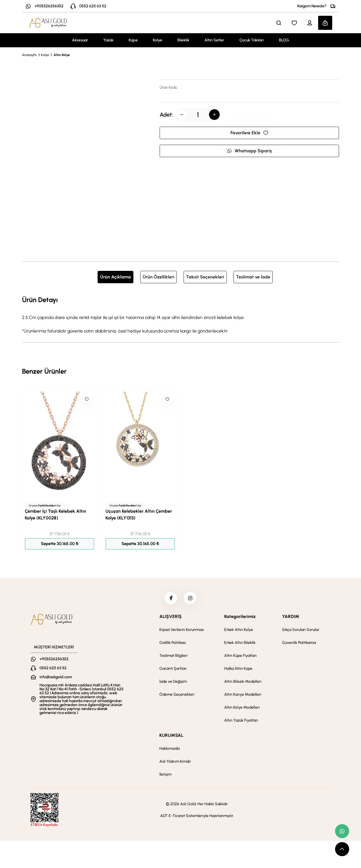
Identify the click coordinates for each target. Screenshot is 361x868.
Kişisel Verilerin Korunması (182, 631)
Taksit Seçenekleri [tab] (205, 277)
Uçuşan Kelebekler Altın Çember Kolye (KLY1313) (139, 515)
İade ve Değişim (173, 683)
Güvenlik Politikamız (299, 644)
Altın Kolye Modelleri (242, 709)
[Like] (87, 399)
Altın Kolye (62, 55)
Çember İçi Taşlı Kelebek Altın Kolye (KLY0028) (55, 515)
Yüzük (108, 40)
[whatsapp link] (342, 831)
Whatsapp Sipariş (249, 151)
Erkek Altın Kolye (239, 631)
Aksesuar (80, 40)
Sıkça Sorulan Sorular (301, 631)
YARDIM (291, 618)
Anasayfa (29, 55)
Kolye (158, 40)
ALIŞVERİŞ (170, 618)
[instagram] (191, 599)
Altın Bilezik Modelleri (243, 683)
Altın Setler (214, 40)
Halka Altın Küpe (238, 670)
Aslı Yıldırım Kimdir (175, 763)
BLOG (284, 40)
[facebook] (170, 599)
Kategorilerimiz (240, 618)
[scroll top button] (342, 849)
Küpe (133, 40)
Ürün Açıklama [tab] (115, 277)
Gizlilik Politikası (173, 644)
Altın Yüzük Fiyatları (241, 722)
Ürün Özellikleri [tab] (159, 277)
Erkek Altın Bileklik (240, 644)
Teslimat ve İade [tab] (253, 277)
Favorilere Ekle (249, 133)
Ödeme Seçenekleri (177, 696)
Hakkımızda (170, 750)
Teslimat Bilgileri (173, 657)
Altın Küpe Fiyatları (240, 657)
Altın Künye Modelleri (243, 696)
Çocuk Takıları (252, 40)
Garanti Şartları (173, 670)
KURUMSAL (171, 737)
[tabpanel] (180, 314)
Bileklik (183, 40)
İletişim (165, 776)
